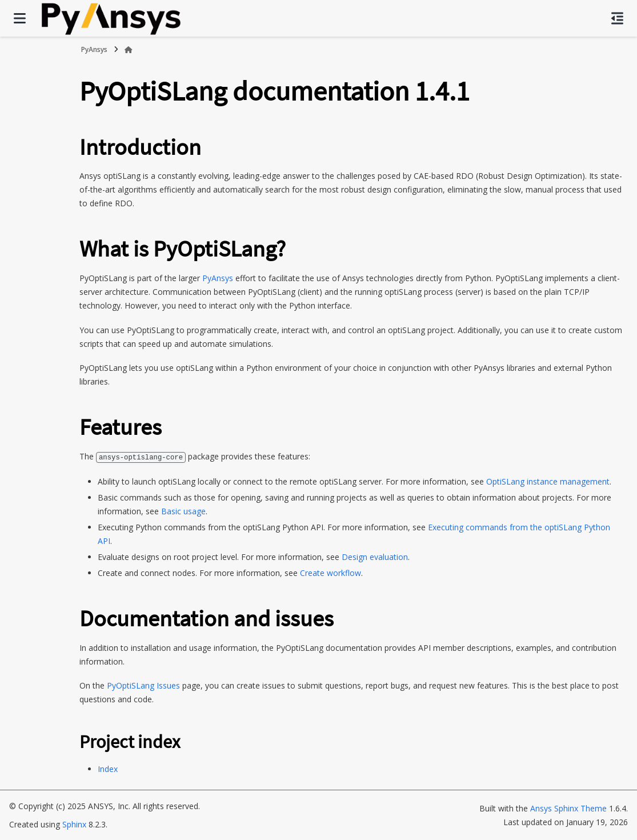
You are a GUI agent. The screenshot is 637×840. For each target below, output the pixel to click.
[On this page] (617, 18)
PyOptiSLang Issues (143, 685)
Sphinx (74, 824)
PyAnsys (94, 49)
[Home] (129, 50)
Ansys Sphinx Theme (568, 808)
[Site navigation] (20, 18)
